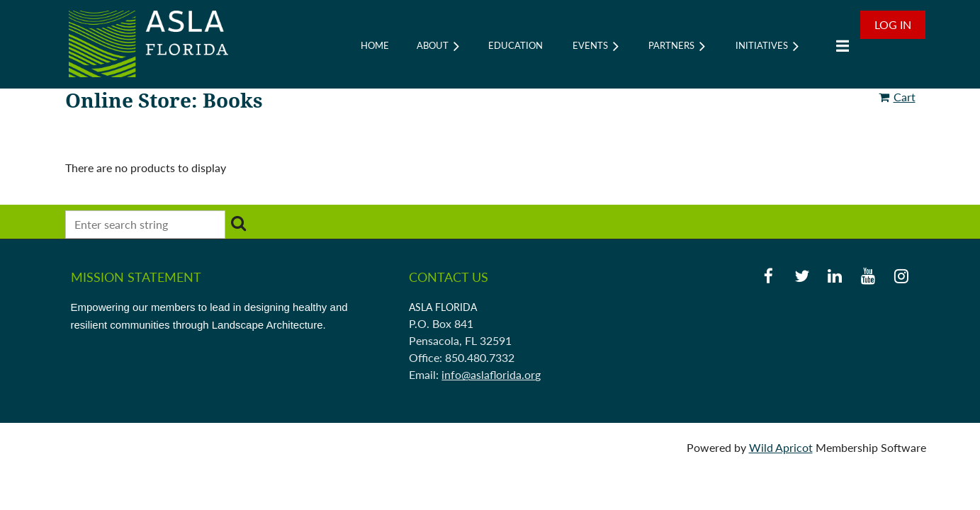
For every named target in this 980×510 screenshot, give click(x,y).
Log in (893, 24)
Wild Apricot (781, 447)
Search (239, 223)
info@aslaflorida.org (491, 374)
